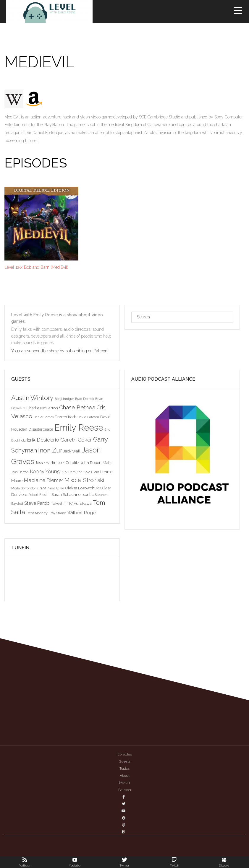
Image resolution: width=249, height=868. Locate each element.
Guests (125, 761)
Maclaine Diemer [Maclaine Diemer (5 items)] (43, 480)
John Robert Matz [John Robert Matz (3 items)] (96, 463)
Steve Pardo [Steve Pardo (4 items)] (37, 503)
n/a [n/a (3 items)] (43, 488)
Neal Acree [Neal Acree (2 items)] (56, 488)
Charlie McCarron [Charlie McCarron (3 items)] (42, 408)
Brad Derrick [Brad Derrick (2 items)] (85, 399)
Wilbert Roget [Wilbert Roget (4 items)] (82, 513)
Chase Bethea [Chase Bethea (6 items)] (77, 407)
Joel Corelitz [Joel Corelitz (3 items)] (68, 463)
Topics (124, 768)
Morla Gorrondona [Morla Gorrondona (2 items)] (25, 488)
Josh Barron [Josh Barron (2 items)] (20, 472)
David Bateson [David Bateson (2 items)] (88, 417)
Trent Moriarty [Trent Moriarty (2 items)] (37, 513)
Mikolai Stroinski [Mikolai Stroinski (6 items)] (84, 480)
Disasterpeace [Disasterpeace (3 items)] (41, 429)
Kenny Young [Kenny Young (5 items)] (45, 471)
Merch (124, 783)
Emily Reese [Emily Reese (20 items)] (79, 428)
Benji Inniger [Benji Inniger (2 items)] (64, 399)
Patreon (125, 790)
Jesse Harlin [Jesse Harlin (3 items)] (46, 463)
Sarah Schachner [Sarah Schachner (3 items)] (67, 494)
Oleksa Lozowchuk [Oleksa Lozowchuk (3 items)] (82, 488)
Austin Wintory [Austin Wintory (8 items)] (32, 398)
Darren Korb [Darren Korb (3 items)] (66, 417)
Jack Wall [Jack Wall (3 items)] (72, 451)
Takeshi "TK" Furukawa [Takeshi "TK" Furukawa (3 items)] (71, 503)
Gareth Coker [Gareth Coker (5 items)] (76, 440)
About (125, 776)
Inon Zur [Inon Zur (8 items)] (50, 450)
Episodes (125, 754)
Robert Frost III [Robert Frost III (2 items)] (39, 495)
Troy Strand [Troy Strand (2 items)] (58, 513)
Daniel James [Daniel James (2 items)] (43, 417)
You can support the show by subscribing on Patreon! (60, 351)
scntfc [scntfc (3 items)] (88, 494)
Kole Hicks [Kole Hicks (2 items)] (91, 472)
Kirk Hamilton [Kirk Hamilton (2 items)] (72, 472)
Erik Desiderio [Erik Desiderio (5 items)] (43, 440)
